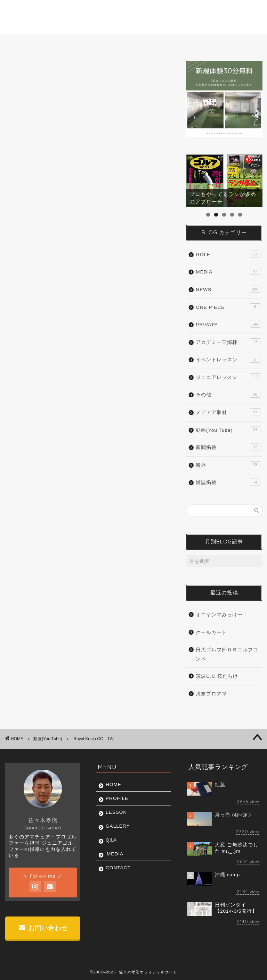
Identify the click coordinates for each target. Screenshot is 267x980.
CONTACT (239, 43)
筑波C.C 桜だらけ (217, 676)
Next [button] (254, 179)
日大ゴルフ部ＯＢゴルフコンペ (227, 654)
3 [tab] (224, 215)
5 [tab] (240, 215)
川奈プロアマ (211, 694)
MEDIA (202, 43)
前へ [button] (195, 179)
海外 (228, 465)
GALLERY (136, 43)
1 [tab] (208, 215)
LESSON (97, 43)
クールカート (211, 632)
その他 (228, 394)
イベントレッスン (228, 359)
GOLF (228, 254)
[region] (224, 181)
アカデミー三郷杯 (228, 342)
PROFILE (59, 43)
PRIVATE (228, 324)
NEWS (228, 289)
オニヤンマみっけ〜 (219, 615)
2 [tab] (216, 215)
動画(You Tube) (27, 71)
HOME (23, 43)
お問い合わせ (43, 928)
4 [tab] (232, 215)
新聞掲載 (228, 447)
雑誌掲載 (228, 482)
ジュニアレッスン (228, 377)
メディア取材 (228, 412)
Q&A (170, 43)
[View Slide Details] (224, 181)
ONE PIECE (228, 307)
